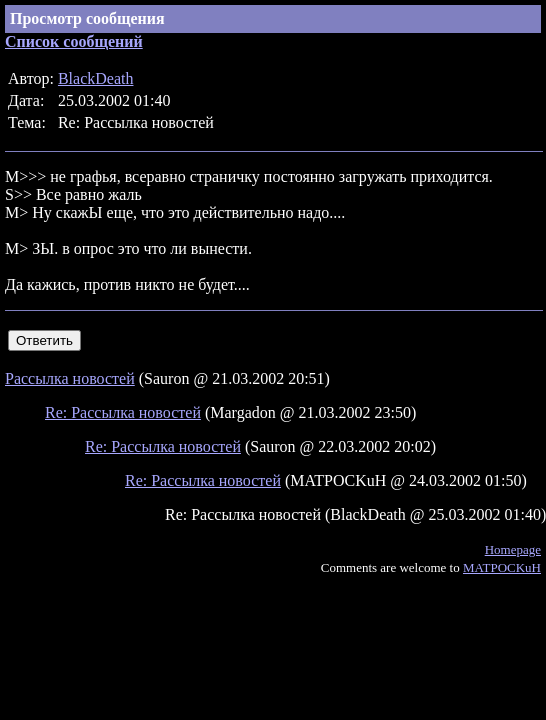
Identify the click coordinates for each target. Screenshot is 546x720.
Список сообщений (74, 41)
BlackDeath (96, 78)
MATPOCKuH (502, 567)
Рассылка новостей (70, 378)
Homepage (513, 549)
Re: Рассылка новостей (123, 412)
